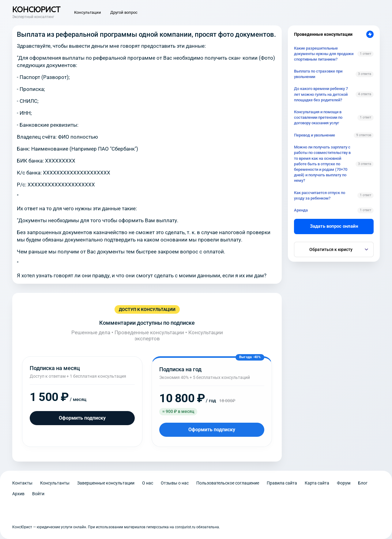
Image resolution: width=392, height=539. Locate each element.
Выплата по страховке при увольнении (318, 74)
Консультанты (55, 483)
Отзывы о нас (175, 483)
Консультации (88, 12)
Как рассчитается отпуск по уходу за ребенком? (320, 195)
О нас (148, 483)
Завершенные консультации (106, 483)
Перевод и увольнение (315, 135)
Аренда (301, 210)
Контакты (22, 483)
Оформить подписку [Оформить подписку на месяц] (82, 418)
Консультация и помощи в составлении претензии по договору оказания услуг (318, 117)
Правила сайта (282, 483)
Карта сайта (317, 483)
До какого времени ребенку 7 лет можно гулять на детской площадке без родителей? (321, 94)
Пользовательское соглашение (228, 483)
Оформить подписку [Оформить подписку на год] (212, 430)
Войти (38, 494)
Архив (18, 494)
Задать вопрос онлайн (334, 226)
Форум (344, 483)
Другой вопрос (124, 12)
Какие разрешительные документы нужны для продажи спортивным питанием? (324, 54)
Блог (363, 483)
